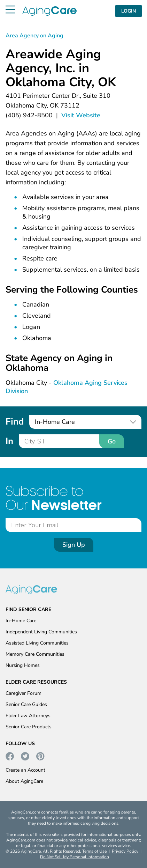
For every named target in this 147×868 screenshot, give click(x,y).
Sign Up (74, 545)
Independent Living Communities (41, 632)
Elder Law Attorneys (28, 716)
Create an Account (25, 770)
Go (112, 441)
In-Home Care (21, 621)
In (9, 441)
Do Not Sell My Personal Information (75, 857)
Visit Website (81, 115)
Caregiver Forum (24, 693)
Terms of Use (94, 851)
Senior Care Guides (26, 704)
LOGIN (129, 11)
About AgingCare (24, 781)
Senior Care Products (29, 727)
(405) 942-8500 (29, 115)
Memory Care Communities (35, 654)
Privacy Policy (125, 851)
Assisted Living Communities (37, 643)
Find (15, 422)
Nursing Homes (23, 665)
